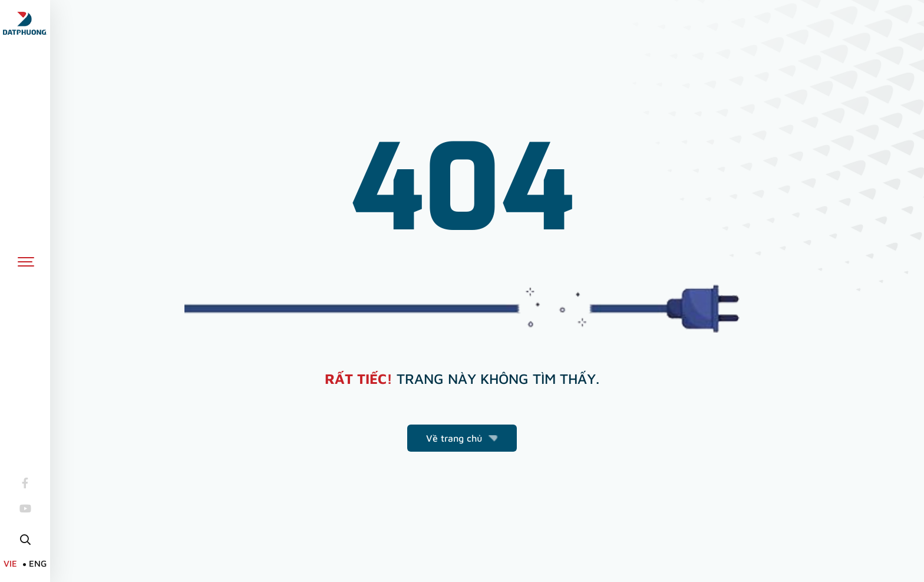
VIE (10, 563)
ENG (38, 563)
